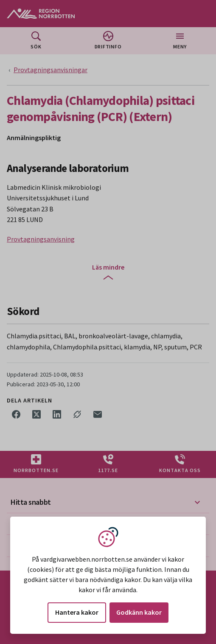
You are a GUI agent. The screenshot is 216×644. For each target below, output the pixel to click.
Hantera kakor (77, 612)
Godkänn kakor (139, 612)
